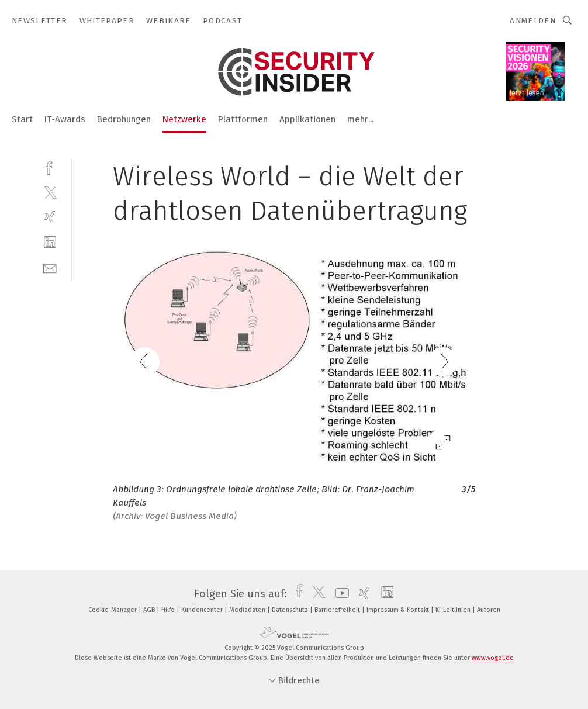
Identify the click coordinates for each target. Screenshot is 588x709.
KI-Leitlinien (454, 610)
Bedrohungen (124, 119)
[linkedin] (50, 242)
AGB (150, 610)
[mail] (50, 267)
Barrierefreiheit (338, 610)
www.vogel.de (493, 658)
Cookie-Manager (113, 610)
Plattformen (243, 119)
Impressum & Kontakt (399, 610)
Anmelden (533, 21)
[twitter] (50, 192)
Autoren (489, 610)
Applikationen (307, 119)
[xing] (50, 217)
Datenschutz (291, 610)
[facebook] (50, 167)
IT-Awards (65, 119)
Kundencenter (203, 610)
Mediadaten (248, 610)
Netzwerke (184, 119)
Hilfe (169, 610)
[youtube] (339, 594)
